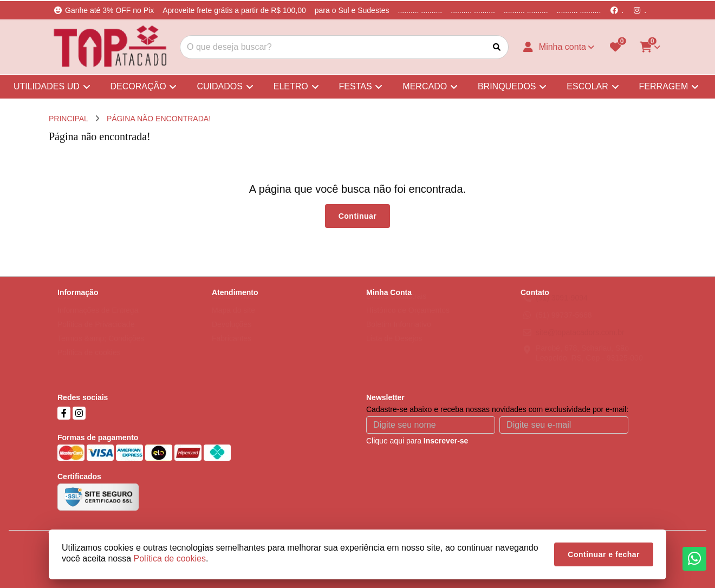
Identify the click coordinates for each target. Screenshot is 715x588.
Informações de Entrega (98, 321)
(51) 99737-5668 (564, 325)
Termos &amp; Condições (101, 349)
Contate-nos (232, 306)
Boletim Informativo (399, 335)
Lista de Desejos (394, 349)
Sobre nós (75, 306)
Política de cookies (89, 363)
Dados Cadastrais (396, 306)
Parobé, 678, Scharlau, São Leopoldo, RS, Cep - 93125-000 (589, 363)
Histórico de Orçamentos (408, 321)
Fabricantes (232, 349)
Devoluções (232, 335)
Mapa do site (233, 321)
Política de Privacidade (96, 335)
